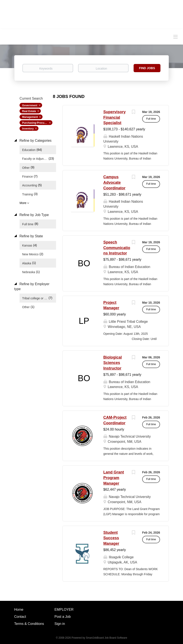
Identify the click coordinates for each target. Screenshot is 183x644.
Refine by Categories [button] (35, 141)
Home (19, 610)
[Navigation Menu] (175, 37)
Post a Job (63, 617)
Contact (20, 617)
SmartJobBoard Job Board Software (107, 638)
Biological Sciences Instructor (113, 363)
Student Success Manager (111, 538)
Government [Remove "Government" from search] (30, 105)
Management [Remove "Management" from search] (30, 117)
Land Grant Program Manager (114, 478)
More (23, 203)
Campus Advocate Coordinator (114, 182)
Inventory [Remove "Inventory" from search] (28, 129)
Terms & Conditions (29, 624)
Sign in (60, 624)
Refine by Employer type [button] (32, 286)
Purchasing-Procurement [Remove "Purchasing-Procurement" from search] (37, 123)
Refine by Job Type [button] (34, 215)
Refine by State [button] (31, 236)
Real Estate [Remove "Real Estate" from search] (29, 111)
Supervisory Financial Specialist (114, 117)
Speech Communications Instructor (117, 248)
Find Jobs (147, 68)
